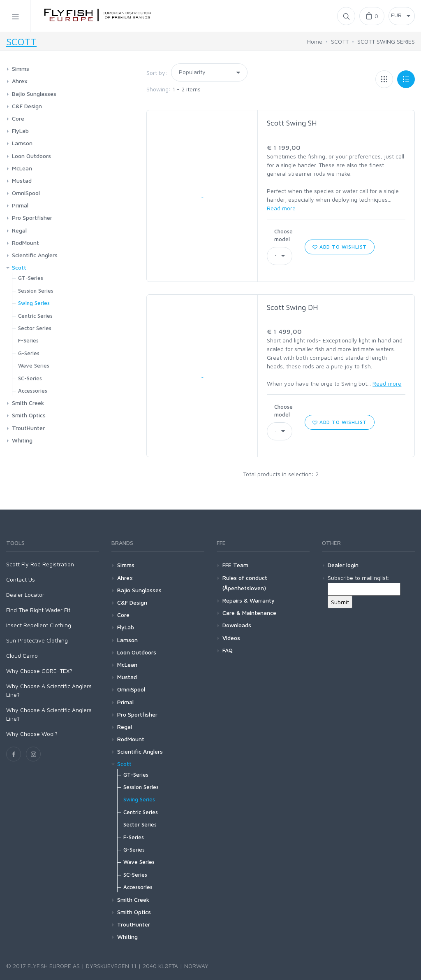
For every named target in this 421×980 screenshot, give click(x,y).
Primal (20, 205)
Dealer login (343, 565)
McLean (22, 168)
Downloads (237, 625)
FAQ (228, 650)
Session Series (36, 291)
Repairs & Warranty (249, 600)
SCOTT (21, 42)
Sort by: (157, 73)
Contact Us (21, 579)
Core (18, 118)
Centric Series (35, 316)
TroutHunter (28, 428)
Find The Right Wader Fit (38, 610)
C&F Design (27, 106)
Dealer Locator (25, 595)
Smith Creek (28, 403)
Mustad (22, 180)
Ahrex (20, 81)
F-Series (28, 340)
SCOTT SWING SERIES (386, 41)
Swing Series (34, 303)
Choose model (283, 235)
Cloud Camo (22, 655)
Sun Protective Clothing (37, 640)
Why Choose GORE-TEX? (39, 671)
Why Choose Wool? (32, 734)
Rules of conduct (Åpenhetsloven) (245, 583)
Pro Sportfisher (32, 218)
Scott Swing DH (293, 307)
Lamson (22, 143)
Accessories (33, 391)
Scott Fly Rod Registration (40, 564)
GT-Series (31, 278)
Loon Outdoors (31, 156)
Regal (19, 230)
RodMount (25, 243)
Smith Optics (29, 415)
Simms (21, 69)
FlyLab (20, 131)
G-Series (29, 353)
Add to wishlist (340, 247)
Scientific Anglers (35, 255)
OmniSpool (26, 193)
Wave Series (34, 365)
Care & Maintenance (249, 613)
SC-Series (30, 378)
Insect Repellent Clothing (39, 625)
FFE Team (235, 565)
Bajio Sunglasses (34, 94)
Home (315, 41)
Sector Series (35, 328)
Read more (281, 208)
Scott (19, 267)
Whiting (22, 440)
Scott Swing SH (292, 123)
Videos (231, 638)
